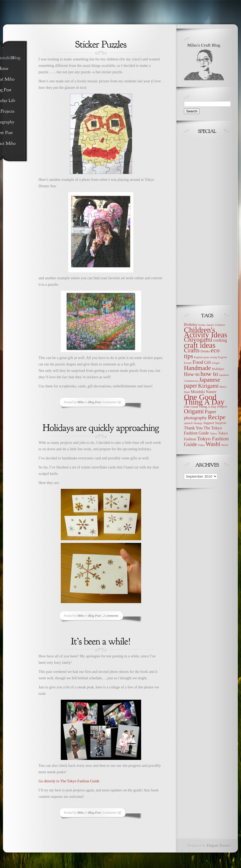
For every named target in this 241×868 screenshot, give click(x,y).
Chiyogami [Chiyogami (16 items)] (198, 340)
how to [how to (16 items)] (209, 374)
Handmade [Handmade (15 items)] (197, 368)
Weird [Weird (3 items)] (225, 445)
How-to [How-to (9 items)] (192, 374)
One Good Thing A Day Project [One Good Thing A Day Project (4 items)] (206, 407)
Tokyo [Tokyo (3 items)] (214, 434)
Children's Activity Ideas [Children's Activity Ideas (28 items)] (206, 332)
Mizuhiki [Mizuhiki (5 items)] (198, 392)
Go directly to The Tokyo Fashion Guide (69, 781)
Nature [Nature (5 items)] (211, 392)
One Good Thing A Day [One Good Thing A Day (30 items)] (204, 399)
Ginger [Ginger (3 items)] (216, 363)
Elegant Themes (219, 846)
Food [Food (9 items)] (198, 362)
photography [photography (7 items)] (195, 418)
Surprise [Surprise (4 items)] (221, 423)
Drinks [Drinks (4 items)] (205, 351)
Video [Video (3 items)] (201, 445)
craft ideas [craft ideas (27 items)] (200, 345)
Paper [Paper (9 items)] (210, 412)
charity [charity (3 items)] (210, 325)
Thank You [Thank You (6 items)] (193, 428)
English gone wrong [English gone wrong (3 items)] (206, 357)
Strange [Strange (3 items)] (198, 423)
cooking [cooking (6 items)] (220, 340)
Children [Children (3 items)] (220, 325)
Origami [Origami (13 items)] (194, 411)
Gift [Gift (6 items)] (208, 362)
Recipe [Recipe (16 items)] (217, 417)
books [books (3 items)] (202, 325)
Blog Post (94, 402)
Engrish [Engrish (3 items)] (222, 357)
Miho (81, 402)
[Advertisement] (200, 218)
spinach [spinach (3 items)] (188, 423)
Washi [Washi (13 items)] (213, 444)
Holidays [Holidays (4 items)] (218, 369)
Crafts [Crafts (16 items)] (192, 350)
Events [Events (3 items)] (188, 363)
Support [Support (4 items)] (209, 423)
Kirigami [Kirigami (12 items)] (208, 386)
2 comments (111, 616)
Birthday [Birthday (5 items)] (191, 325)
